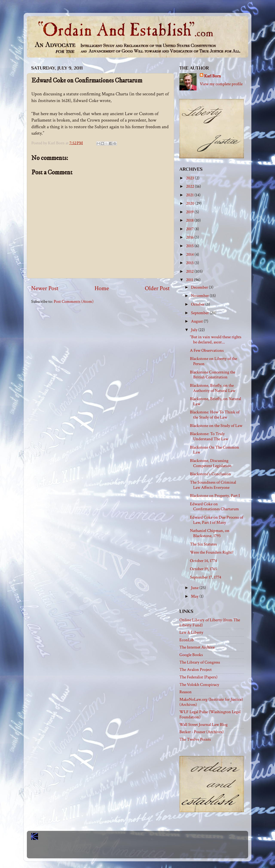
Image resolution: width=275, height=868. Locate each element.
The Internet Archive (197, 647)
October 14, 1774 (203, 561)
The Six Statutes (203, 544)
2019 (190, 212)
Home (102, 288)
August (197, 321)
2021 (190, 195)
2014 (190, 254)
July (195, 330)
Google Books (191, 655)
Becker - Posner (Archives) (202, 732)
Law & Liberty (191, 632)
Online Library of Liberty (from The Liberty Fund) (210, 623)
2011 (190, 280)
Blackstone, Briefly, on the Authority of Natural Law (213, 388)
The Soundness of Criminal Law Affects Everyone (213, 485)
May (195, 596)
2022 (190, 186)
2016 (190, 237)
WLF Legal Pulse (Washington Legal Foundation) (210, 714)
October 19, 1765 (203, 569)
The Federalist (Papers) (198, 677)
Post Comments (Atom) (74, 302)
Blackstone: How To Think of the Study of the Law (215, 415)
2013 (190, 263)
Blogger (147, 851)
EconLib (187, 640)
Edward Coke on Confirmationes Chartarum (214, 507)
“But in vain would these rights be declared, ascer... (216, 340)
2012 (190, 271)
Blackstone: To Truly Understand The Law (209, 436)
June (195, 588)
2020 (191, 203)
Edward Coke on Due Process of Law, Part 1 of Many (217, 520)
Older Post (157, 288)
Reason (186, 692)
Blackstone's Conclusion (210, 474)
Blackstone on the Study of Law (216, 426)
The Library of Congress (200, 662)
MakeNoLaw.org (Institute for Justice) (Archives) (211, 702)
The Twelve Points (195, 739)
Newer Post (45, 288)
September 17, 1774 (205, 577)
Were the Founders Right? (212, 552)
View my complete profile (221, 84)
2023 (190, 178)
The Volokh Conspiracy (199, 685)
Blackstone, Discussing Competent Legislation (211, 463)
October (198, 304)
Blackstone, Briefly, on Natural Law (215, 401)
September (200, 313)
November (200, 296)
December (200, 287)
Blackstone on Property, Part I (215, 496)
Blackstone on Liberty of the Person (213, 361)
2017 (190, 229)
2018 (190, 220)
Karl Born (212, 76)
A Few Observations (207, 350)
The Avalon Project (196, 670)
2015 (190, 246)
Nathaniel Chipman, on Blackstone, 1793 (210, 533)
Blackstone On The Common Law (215, 450)
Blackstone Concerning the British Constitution (213, 375)
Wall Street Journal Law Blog (203, 725)
